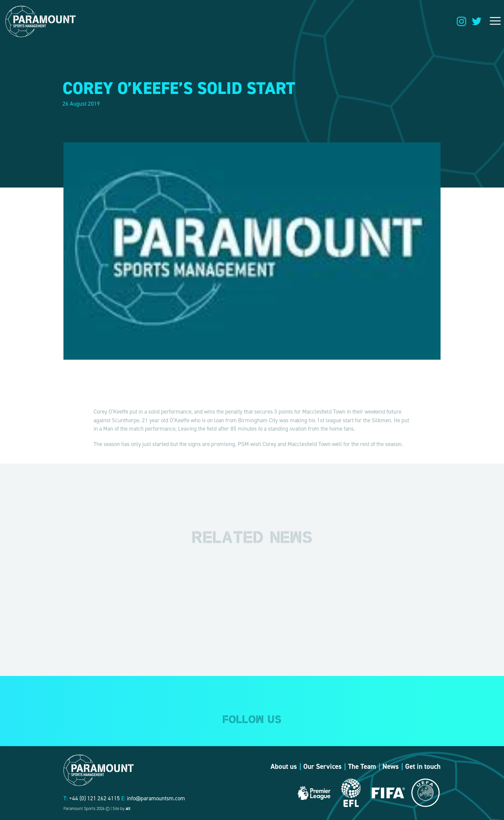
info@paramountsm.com (156, 798)
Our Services (322, 767)
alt (128, 808)
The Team (362, 767)
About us (284, 767)
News (391, 767)
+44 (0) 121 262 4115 (95, 798)
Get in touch (423, 767)
